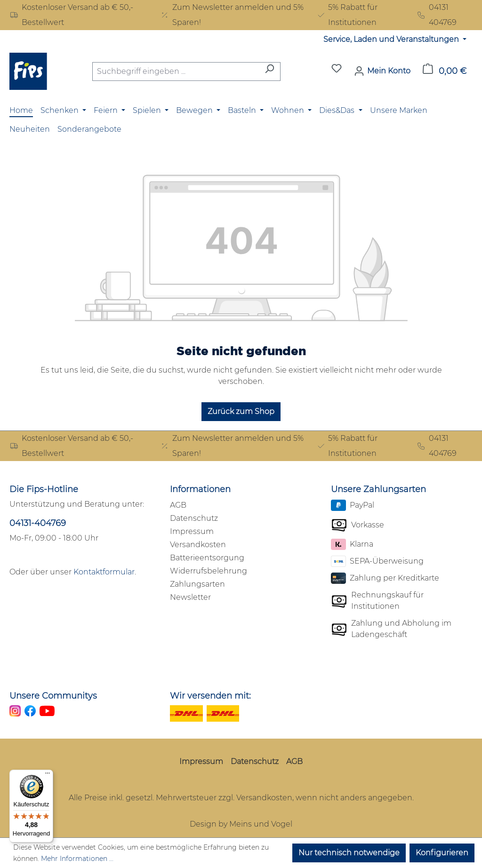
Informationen (200, 489)
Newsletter (190, 597)
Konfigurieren (442, 853)
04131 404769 (437, 15)
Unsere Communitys (53, 696)
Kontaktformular (104, 572)
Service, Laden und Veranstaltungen (392, 39)
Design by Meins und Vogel (241, 824)
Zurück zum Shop (241, 411)
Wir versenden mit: (210, 696)
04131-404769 (38, 523)
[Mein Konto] (382, 71)
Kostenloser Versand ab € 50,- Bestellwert (71, 15)
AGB (178, 505)
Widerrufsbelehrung (209, 571)
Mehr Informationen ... (77, 859)
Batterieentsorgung (207, 558)
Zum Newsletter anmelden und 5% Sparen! (232, 15)
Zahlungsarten (197, 584)
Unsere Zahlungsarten (378, 489)
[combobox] (176, 72)
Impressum (192, 531)
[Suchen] (269, 72)
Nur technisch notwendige (349, 853)
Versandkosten (198, 545)
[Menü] (48, 775)
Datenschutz (194, 518)
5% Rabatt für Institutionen (347, 15)
